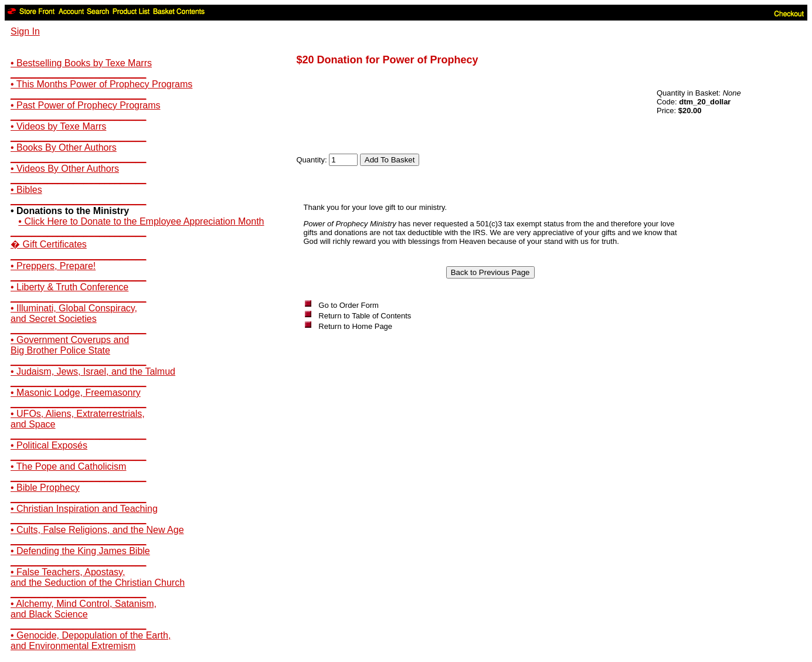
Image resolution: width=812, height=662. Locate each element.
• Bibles (26, 190)
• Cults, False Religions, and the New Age (97, 530)
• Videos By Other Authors (65, 169)
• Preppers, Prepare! (53, 266)
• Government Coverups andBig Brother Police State (70, 345)
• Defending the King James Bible (80, 551)
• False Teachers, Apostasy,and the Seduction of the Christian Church (98, 577)
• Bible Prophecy (45, 488)
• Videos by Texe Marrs (58, 126)
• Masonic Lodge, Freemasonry (76, 393)
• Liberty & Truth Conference (69, 287)
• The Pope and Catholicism (68, 466)
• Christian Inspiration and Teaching (84, 509)
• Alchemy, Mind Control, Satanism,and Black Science (84, 609)
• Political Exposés (49, 445)
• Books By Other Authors (64, 147)
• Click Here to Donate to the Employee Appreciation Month (141, 221)
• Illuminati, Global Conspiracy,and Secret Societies (74, 313)
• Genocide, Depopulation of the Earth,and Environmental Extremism (91, 641)
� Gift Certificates (49, 244)
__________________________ (78, 74)
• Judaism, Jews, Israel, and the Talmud (93, 371)
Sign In (25, 31)
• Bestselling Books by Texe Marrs (81, 63)
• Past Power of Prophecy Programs (85, 105)
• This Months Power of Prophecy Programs (101, 84)
